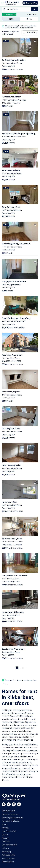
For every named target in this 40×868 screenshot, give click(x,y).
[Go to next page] (26, 668)
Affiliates (5, 848)
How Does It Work (9, 831)
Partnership (7, 851)
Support (5, 838)
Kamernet (8, 680)
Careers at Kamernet (10, 814)
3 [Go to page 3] (23, 668)
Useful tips (6, 841)
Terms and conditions (10, 821)
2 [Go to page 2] (20, 668)
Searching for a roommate (12, 818)
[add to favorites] (35, 41)
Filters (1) (32, 14)
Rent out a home (8, 855)
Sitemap (5, 828)
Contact (5, 835)
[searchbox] (18, 9)
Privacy (5, 824)
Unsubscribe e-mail (9, 845)
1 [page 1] (17, 668)
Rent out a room (8, 858)
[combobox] (15, 9)
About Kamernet (8, 811)
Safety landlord (8, 862)
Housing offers (30, 3)
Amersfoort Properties (26, 680)
